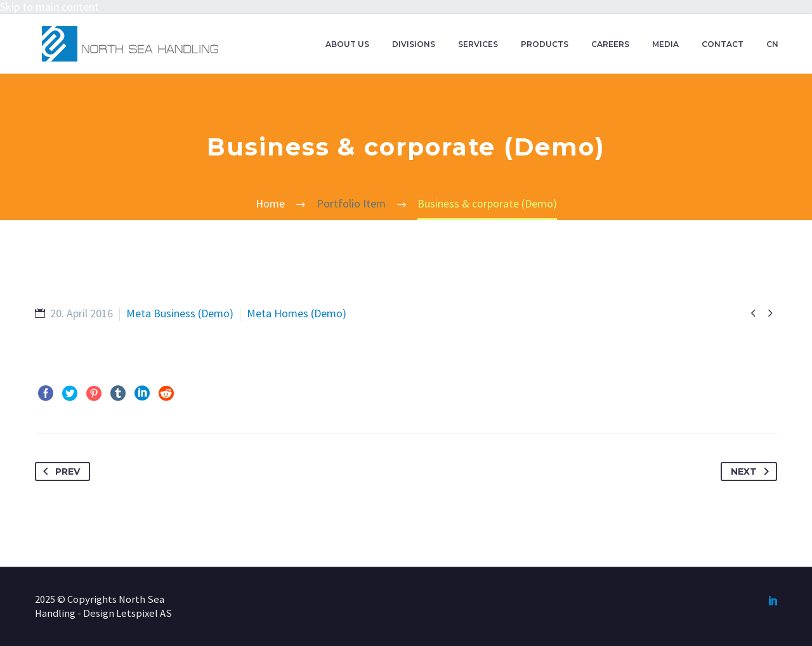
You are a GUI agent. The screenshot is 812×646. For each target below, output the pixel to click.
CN (772, 44)
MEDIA (665, 44)
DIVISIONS (414, 44)
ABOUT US (347, 44)
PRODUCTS (545, 44)
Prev (59, 471)
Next (752, 471)
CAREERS (610, 44)
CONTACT (723, 44)
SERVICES (478, 44)
